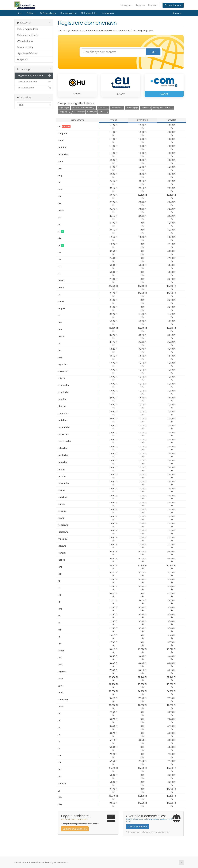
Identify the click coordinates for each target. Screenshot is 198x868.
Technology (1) (132, 108)
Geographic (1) (117, 108)
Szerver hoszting (25, 47)
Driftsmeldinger (48, 13)
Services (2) (146, 108)
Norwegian (126, 5)
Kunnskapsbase (68, 13)
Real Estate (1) (78, 112)
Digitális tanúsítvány (27, 53)
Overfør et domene (34, 82)
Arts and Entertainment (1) (84, 108)
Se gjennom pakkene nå (75, 829)
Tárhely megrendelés (27, 29)
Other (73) (103, 112)
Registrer (153, 5)
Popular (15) (64, 108)
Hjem (19, 13)
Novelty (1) (92, 112)
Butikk (31, 13)
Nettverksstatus (89, 13)
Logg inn (140, 5)
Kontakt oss (108, 13)
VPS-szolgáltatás (25, 41)
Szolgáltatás (23, 59)
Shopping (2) (64, 112)
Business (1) (103, 108)
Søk (153, 52)
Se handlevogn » (173, 5)
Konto (177, 13)
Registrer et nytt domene (34, 76)
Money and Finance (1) (163, 108)
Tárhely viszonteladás (28, 35)
